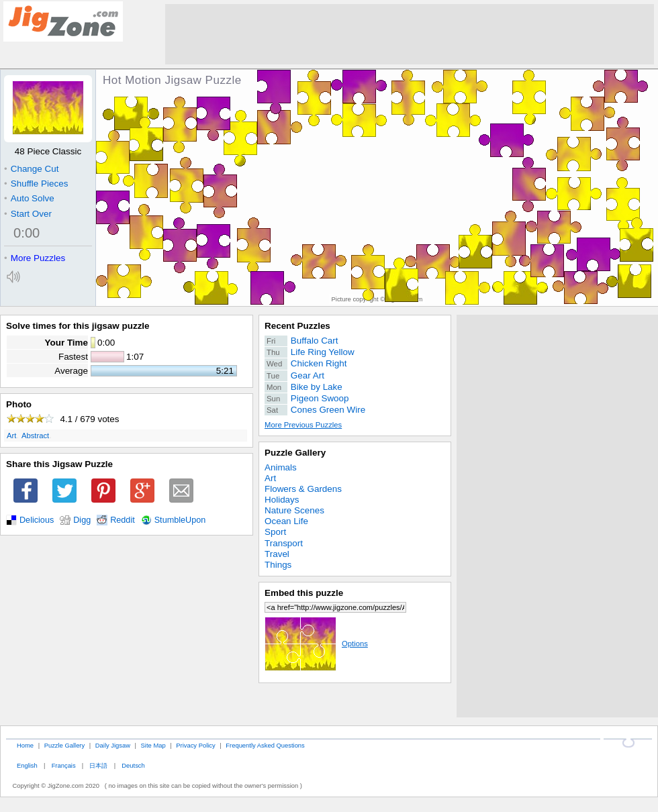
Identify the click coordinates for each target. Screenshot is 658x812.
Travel (277, 554)
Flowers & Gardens (303, 489)
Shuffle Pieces (36, 184)
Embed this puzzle (304, 593)
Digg (82, 520)
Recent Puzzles (297, 326)
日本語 (98, 765)
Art (11, 436)
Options (316, 644)
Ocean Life (286, 521)
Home (25, 745)
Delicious (37, 520)
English (27, 765)
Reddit (123, 520)
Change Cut (31, 169)
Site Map (153, 745)
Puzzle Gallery (295, 453)
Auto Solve (29, 198)
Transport (284, 543)
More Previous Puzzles (303, 425)
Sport (275, 532)
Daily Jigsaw (113, 745)
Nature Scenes (294, 510)
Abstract (35, 436)
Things (278, 565)
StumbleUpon (180, 520)
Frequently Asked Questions (265, 745)
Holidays (282, 500)
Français (64, 765)
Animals (281, 467)
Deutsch (133, 765)
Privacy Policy (195, 745)
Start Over (28, 214)
